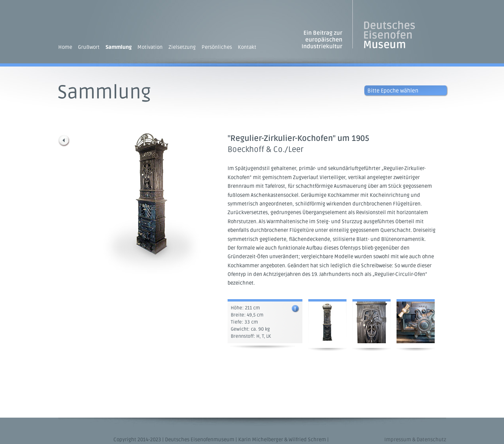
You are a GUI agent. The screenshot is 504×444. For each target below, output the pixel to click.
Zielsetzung (182, 47)
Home (65, 47)
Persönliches (217, 47)
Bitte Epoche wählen (393, 91)
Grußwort (89, 47)
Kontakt (247, 47)
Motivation (150, 47)
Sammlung (119, 47)
